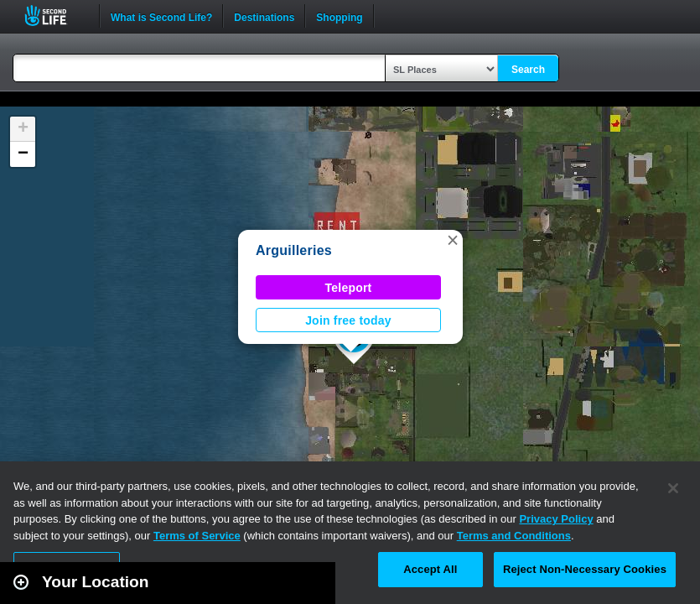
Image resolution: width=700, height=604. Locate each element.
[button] (453, 240)
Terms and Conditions (514, 536)
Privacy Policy (556, 519)
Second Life (55, 16)
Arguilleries (294, 250)
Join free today (348, 320)
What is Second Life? (161, 16)
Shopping (339, 16)
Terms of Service (197, 536)
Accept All (430, 569)
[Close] (673, 488)
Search (528, 70)
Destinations (264, 16)
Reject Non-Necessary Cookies (585, 569)
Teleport (349, 288)
